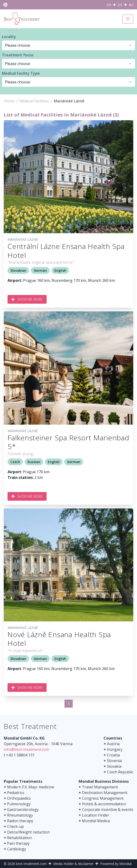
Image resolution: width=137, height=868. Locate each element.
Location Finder (96, 815)
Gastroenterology (23, 810)
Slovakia (114, 766)
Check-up (15, 826)
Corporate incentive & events (108, 810)
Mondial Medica (96, 821)
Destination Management (105, 793)
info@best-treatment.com (26, 749)
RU (131, 5)
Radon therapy (20, 821)
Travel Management (100, 787)
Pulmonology (19, 804)
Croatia (113, 755)
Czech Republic (120, 772)
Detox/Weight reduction (28, 832)
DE (120, 5)
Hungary (115, 749)
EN (109, 5)
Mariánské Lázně (23, 239)
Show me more (27, 299)
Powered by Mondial (116, 864)
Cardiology (17, 849)
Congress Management (103, 798)
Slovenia (114, 761)
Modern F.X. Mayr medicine (31, 787)
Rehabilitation (19, 838)
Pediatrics (16, 793)
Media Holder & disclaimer (73, 864)
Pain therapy (18, 843)
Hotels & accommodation (104, 804)
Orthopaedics (19, 798)
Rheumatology (20, 815)
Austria (113, 744)
